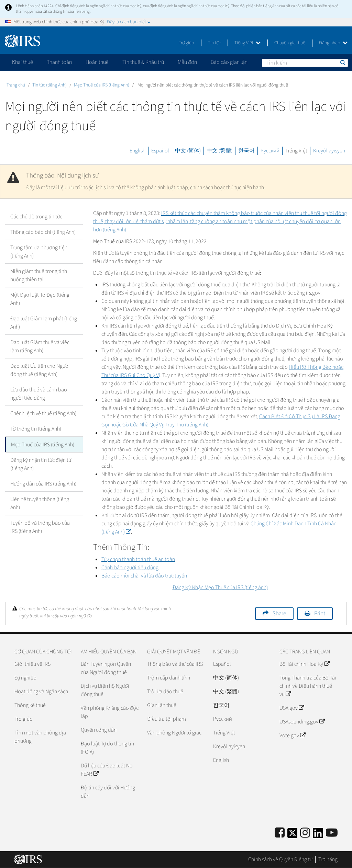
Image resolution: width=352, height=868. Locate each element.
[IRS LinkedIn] (318, 835)
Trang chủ (16, 85)
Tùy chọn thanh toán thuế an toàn (138, 559)
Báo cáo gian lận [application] (229, 62)
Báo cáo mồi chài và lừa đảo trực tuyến (144, 576)
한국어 (246, 151)
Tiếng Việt (247, 43)
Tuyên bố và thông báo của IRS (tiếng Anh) (40, 527)
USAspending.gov (302, 722)
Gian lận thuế (162, 705)
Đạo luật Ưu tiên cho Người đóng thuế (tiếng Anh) (40, 370)
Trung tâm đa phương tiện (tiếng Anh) (39, 252)
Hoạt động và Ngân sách (41, 692)
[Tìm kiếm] (305, 63)
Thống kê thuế (30, 705)
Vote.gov (292, 735)
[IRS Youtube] (332, 833)
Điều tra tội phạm (167, 719)
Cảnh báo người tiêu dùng (130, 568)
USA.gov (292, 708)
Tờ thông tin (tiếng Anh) (36, 429)
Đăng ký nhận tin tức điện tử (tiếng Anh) (41, 464)
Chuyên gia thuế (290, 43)
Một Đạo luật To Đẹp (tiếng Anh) (40, 299)
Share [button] (279, 614)
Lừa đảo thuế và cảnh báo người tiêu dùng (39, 394)
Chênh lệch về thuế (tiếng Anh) (43, 413)
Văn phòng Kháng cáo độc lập (110, 712)
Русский (270, 151)
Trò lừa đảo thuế (165, 692)
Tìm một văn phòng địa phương (40, 737)
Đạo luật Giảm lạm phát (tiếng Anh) (44, 323)
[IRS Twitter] (293, 835)
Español (160, 151)
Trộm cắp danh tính (169, 678)
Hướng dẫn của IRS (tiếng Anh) (43, 483)
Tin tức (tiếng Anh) (49, 85)
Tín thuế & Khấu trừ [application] (143, 62)
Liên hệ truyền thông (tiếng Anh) (40, 503)
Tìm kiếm (342, 62)
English (137, 151)
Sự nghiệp (25, 678)
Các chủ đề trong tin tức (36, 217)
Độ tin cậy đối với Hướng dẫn (108, 792)
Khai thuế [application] (23, 62)
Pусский (223, 719)
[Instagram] (305, 833)
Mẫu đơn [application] (187, 62)
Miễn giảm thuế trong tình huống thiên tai (39, 275)
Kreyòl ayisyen (329, 151)
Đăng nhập (333, 43)
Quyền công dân (99, 730)
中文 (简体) (188, 151)
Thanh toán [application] (59, 62)
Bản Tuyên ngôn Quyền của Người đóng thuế (106, 668)
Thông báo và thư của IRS (175, 664)
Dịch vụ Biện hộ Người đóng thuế (105, 690)
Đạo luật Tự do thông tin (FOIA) (107, 748)
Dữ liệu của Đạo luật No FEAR (107, 770)
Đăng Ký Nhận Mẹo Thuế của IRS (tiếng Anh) (220, 587)
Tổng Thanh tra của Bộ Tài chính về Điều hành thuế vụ (308, 686)
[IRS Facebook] (280, 833)
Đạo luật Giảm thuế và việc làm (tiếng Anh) (40, 346)
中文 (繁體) (219, 151)
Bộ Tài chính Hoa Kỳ (304, 664)
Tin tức (214, 43)
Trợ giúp (186, 43)
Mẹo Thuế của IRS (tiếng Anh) (102, 85)
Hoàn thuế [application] (97, 62)
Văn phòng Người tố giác (174, 733)
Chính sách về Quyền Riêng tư (280, 859)
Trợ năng (328, 859)
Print (320, 614)
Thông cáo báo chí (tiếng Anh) (43, 232)
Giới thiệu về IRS (32, 664)
